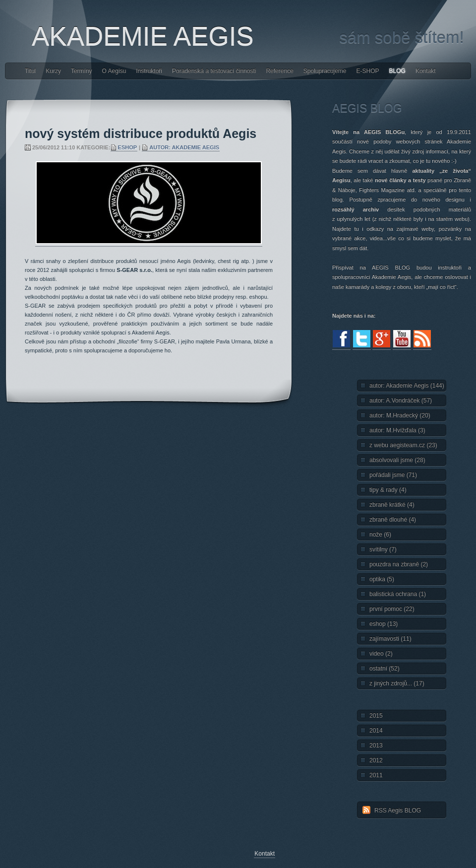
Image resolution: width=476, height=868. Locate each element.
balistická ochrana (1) (398, 594)
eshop (128, 147)
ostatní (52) (385, 668)
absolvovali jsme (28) (397, 460)
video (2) (381, 654)
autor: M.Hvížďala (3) (397, 430)
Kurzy (53, 71)
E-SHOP (368, 71)
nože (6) (380, 534)
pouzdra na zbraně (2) (399, 564)
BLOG (397, 71)
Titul (30, 71)
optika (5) (382, 579)
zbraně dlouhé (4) (393, 520)
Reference (279, 71)
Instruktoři (149, 71)
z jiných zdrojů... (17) (397, 683)
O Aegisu (114, 71)
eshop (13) (384, 624)
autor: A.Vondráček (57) (401, 401)
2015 (376, 716)
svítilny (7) (383, 549)
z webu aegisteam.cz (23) (403, 445)
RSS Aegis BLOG (398, 810)
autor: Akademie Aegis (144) (407, 386)
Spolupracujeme (325, 71)
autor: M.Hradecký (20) (400, 415)
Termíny (82, 71)
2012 (376, 760)
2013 (376, 745)
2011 (376, 775)
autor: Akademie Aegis (184, 147)
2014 (376, 731)
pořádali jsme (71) (393, 475)
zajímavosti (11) (390, 639)
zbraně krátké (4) (392, 505)
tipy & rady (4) (388, 490)
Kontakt (426, 71)
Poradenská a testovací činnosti (214, 71)
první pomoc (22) (392, 609)
